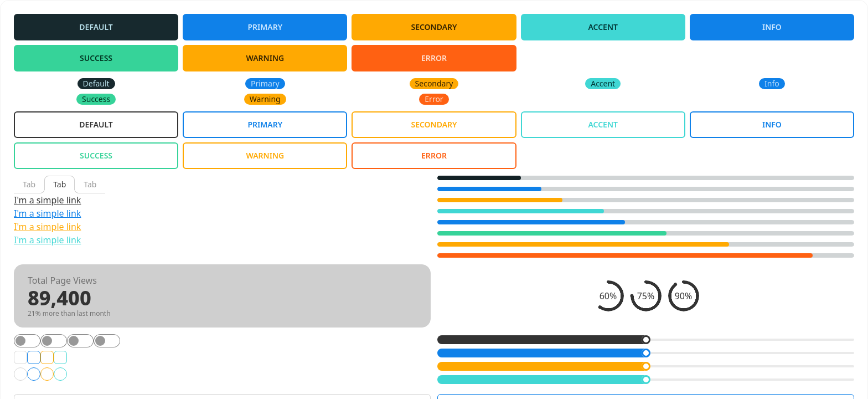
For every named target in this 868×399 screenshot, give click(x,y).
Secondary (434, 27)
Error (434, 58)
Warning (265, 58)
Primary (265, 27)
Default (96, 27)
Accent (603, 27)
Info (772, 27)
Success (96, 58)
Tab (29, 184)
